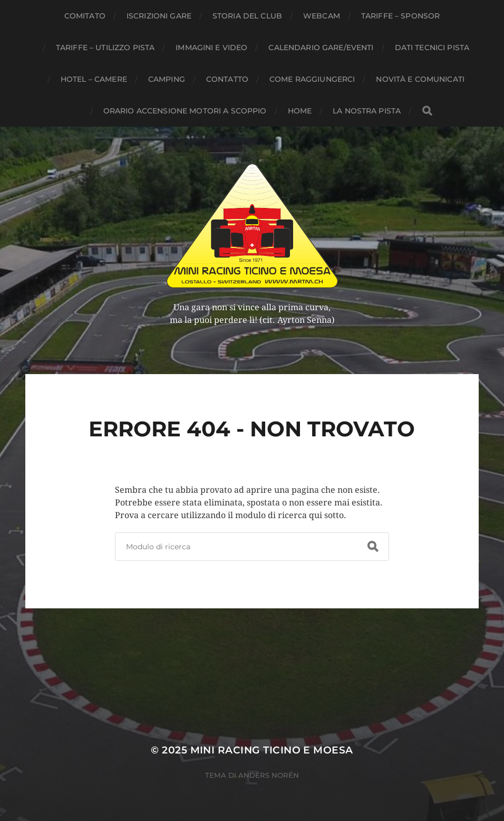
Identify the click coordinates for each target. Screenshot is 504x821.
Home (300, 111)
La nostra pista (367, 111)
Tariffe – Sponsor (400, 16)
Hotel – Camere (94, 79)
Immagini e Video (211, 47)
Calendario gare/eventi (321, 47)
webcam (322, 16)
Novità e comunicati (420, 79)
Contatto (227, 79)
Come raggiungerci (312, 79)
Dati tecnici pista (432, 47)
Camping (167, 79)
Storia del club (247, 16)
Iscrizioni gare (159, 16)
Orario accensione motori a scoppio (185, 111)
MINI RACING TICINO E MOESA (272, 750)
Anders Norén (269, 775)
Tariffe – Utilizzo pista (105, 47)
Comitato (85, 16)
